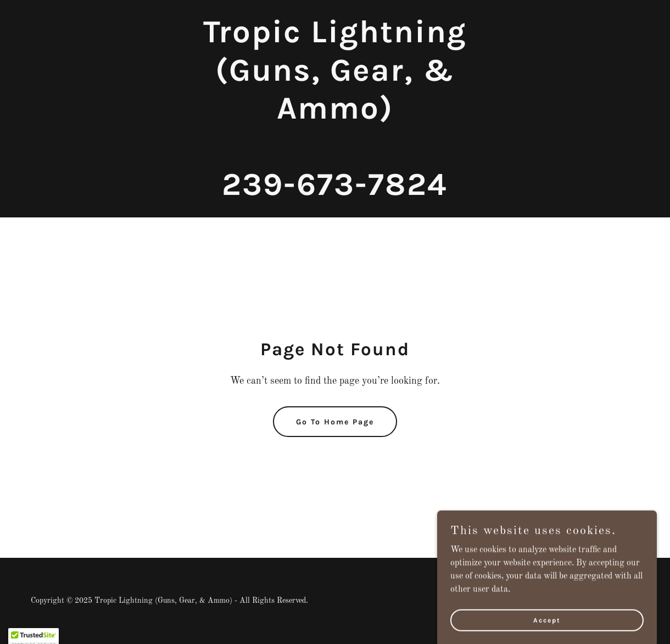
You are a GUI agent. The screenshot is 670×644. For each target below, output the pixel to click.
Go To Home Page (335, 422)
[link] (335, 193)
